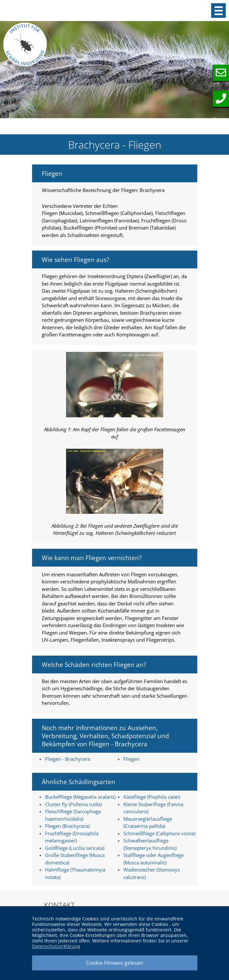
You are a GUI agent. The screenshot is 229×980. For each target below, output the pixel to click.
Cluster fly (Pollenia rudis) (73, 804)
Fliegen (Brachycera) (67, 826)
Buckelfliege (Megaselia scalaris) (80, 797)
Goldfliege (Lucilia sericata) (75, 848)
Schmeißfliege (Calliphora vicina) (159, 833)
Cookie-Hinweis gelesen (115, 963)
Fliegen (131, 759)
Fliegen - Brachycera (68, 759)
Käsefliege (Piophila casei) (152, 797)
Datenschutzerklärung (56, 946)
